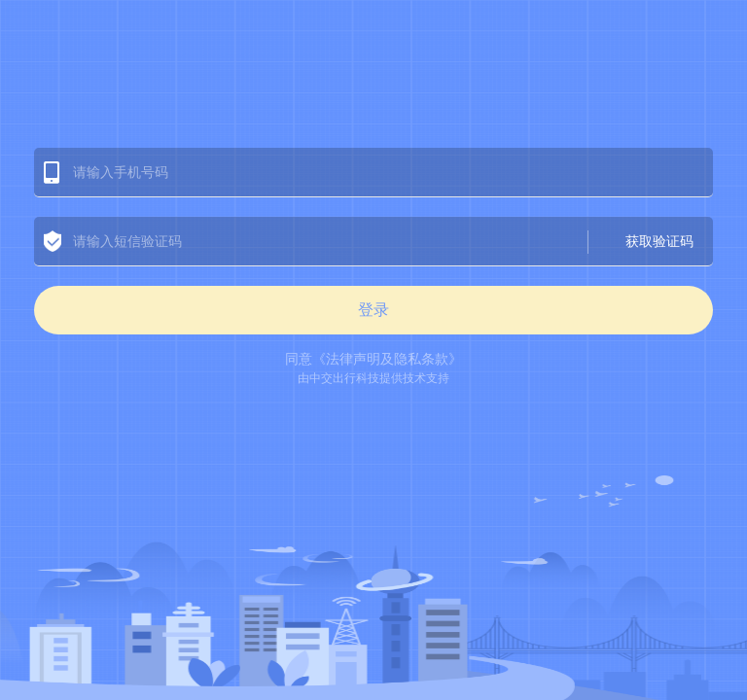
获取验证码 (659, 241)
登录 (373, 310)
